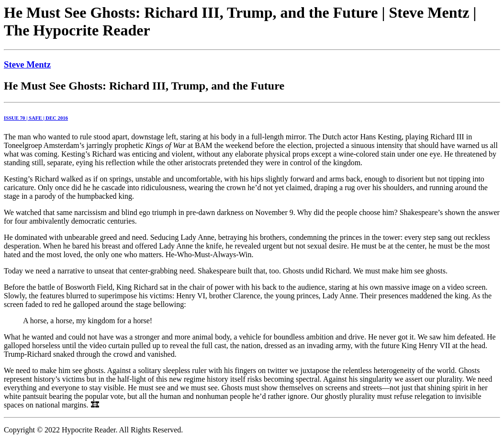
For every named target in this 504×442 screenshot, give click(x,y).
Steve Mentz (27, 64)
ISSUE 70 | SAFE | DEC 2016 (36, 118)
